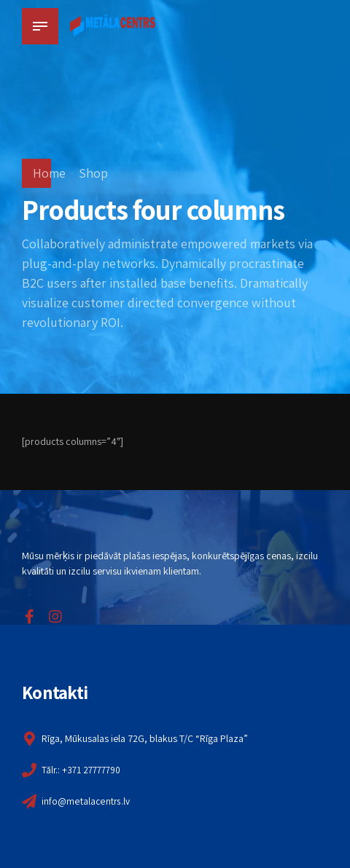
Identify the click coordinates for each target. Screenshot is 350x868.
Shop (93, 173)
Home (49, 173)
